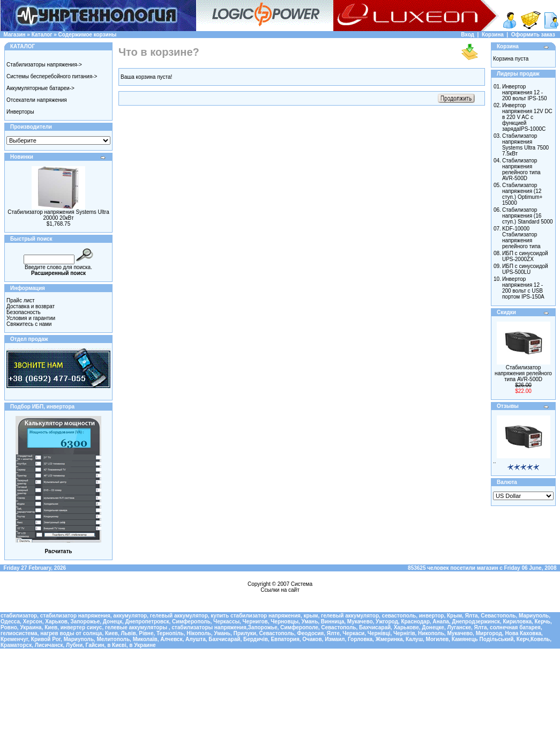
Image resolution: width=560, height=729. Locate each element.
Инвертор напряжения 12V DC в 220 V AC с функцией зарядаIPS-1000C (527, 117)
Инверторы (20, 112)
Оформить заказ (533, 35)
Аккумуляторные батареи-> (40, 88)
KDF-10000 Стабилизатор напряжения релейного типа (521, 237)
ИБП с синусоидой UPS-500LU (525, 269)
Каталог (42, 35)
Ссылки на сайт (280, 590)
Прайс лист (21, 300)
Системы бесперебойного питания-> (52, 76)
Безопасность (24, 312)
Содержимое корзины (88, 35)
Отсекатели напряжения (37, 100)
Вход (468, 35)
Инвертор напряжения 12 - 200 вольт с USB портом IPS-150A (523, 288)
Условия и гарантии (31, 318)
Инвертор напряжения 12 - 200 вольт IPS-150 (525, 92)
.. (495, 461)
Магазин (15, 35)
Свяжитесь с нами (29, 324)
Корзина (493, 35)
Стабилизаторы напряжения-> (44, 65)
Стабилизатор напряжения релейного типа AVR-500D (521, 169)
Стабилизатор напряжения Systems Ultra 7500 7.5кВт (525, 145)
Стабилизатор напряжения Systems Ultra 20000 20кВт (58, 215)
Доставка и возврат (31, 306)
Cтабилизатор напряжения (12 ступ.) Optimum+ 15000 (522, 194)
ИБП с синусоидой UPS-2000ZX (525, 256)
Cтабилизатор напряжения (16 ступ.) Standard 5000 (528, 216)
